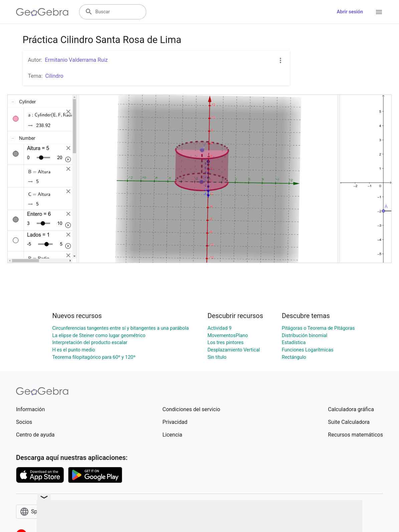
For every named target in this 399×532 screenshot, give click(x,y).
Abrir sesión (350, 12)
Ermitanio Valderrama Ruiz (76, 60)
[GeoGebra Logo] (42, 12)
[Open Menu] (379, 12)
